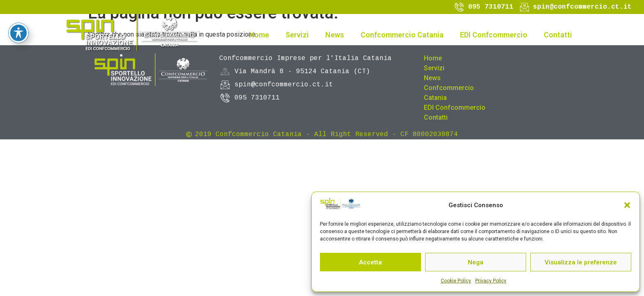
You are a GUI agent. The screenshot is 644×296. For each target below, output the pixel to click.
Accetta (370, 262)
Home (259, 35)
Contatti (558, 35)
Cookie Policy (456, 281)
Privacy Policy (491, 281)
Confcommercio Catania (402, 35)
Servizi (297, 35)
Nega (476, 262)
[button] (627, 205)
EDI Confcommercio (494, 35)
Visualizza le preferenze (581, 262)
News (335, 35)
